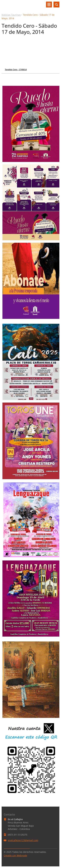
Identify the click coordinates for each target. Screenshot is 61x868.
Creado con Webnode (15, 855)
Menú (49, 5)
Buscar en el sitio (56, 5)
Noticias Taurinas (11, 15)
